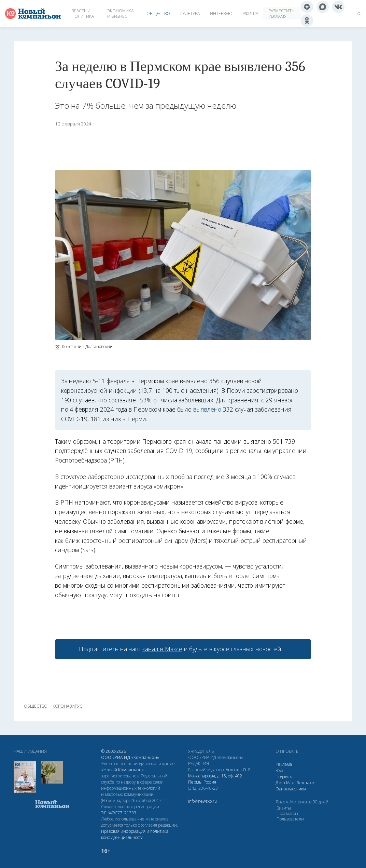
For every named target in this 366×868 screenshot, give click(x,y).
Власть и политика (83, 14)
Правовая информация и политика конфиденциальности (135, 834)
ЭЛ (119, 813)
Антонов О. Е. (239, 770)
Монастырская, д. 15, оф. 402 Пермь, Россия (215, 779)
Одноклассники (291, 789)
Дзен (280, 783)
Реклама (284, 764)
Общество (158, 14)
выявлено (208, 409)
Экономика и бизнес (120, 14)
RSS (279, 770)
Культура (190, 14)
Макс (291, 783)
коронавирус (67, 706)
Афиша (250, 14)
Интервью (221, 14)
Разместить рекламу (281, 14)
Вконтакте (306, 783)
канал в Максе (162, 649)
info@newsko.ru (202, 801)
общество (36, 706)
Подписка (285, 777)
